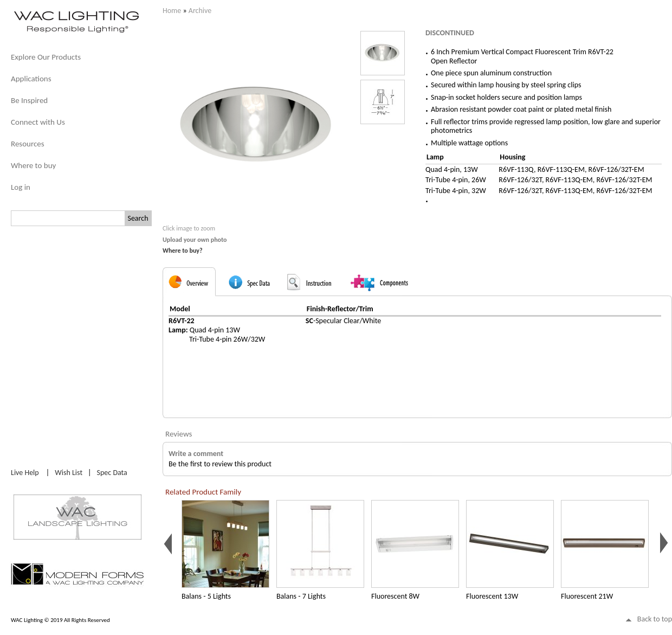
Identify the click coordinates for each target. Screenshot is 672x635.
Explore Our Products (46, 57)
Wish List (69, 473)
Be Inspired (29, 100)
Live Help (25, 473)
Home (172, 11)
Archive (200, 11)
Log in (21, 187)
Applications (31, 79)
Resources (28, 144)
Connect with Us (38, 122)
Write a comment (196, 454)
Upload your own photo (195, 240)
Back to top (655, 619)
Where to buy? (183, 251)
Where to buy (33, 165)
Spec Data (112, 473)
